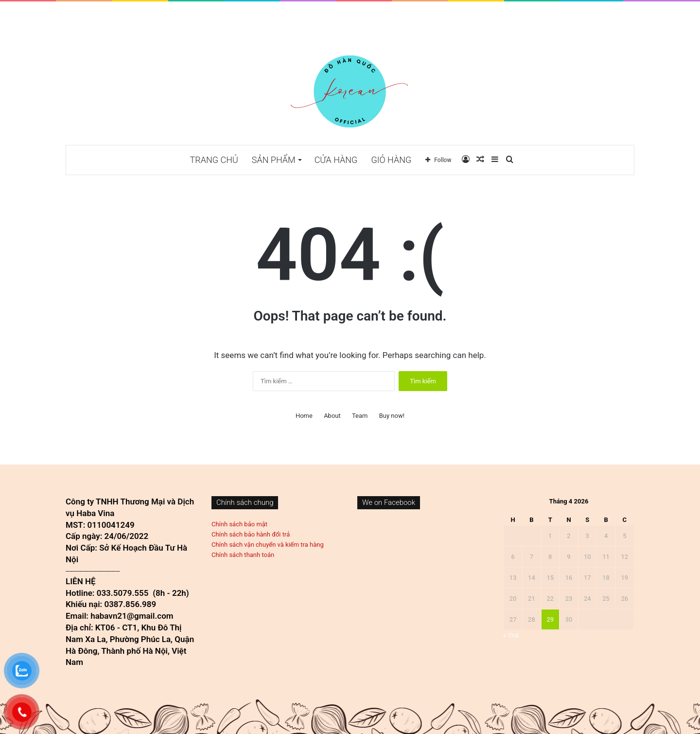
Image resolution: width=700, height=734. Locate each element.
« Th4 (511, 636)
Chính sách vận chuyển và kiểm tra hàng (268, 545)
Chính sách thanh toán (243, 555)
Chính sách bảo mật (239, 524)
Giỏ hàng (391, 160)
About (332, 416)
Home (304, 416)
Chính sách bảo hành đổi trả (251, 534)
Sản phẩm (274, 160)
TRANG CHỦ (214, 160)
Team (360, 416)
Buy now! (392, 416)
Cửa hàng (336, 160)
